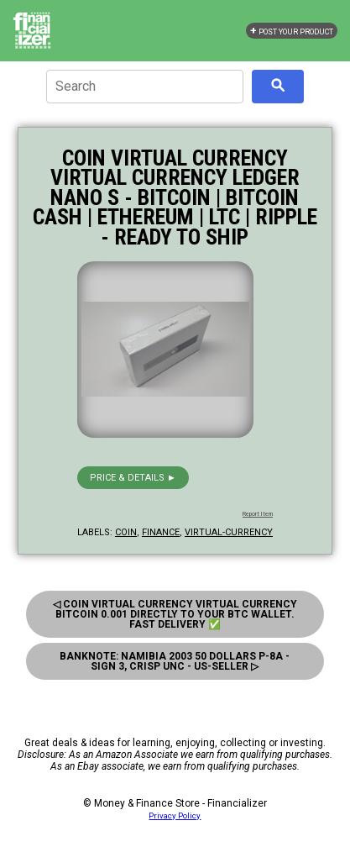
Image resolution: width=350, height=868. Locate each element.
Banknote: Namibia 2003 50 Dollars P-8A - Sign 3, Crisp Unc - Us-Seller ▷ (175, 661)
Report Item (258, 514)
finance (161, 532)
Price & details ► (133, 478)
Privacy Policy (175, 815)
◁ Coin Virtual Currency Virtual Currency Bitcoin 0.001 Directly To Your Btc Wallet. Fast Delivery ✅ (175, 614)
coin (126, 532)
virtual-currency (229, 532)
